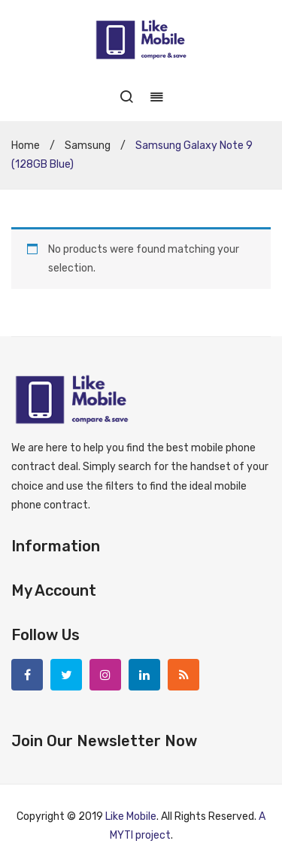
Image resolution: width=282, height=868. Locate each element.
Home (26, 146)
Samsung (88, 146)
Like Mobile (131, 816)
